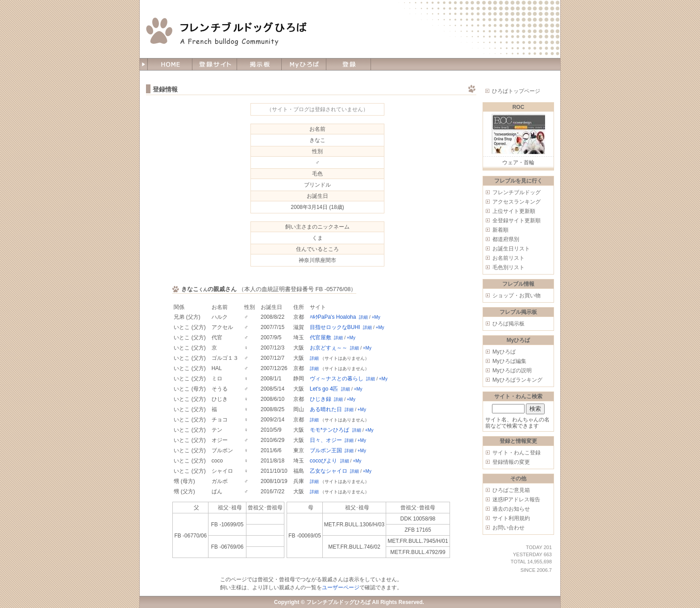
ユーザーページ (341, 587)
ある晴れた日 (326, 409)
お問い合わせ (508, 528)
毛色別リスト (508, 267)
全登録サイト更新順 (517, 221)
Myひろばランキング (517, 380)
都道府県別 (506, 239)
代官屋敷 (321, 337)
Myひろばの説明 (512, 371)
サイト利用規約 (511, 518)
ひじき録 (321, 399)
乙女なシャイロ (329, 471)
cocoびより (323, 461)
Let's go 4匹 (324, 389)
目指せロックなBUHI (335, 327)
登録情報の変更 (511, 462)
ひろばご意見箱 (511, 490)
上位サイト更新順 (514, 211)
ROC (519, 107)
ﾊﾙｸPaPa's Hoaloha (333, 317)
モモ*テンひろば (330, 430)
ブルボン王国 (326, 450)
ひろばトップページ (516, 91)
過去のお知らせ (511, 509)
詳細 (363, 317)
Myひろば (504, 352)
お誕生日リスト (511, 249)
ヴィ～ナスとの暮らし (337, 379)
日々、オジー (326, 440)
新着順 (500, 230)
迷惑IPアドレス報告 (516, 500)
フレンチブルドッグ (517, 192)
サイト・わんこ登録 (517, 453)
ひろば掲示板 (508, 324)
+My (376, 317)
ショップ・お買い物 (517, 296)
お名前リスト (508, 258)
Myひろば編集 (509, 361)
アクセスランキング (517, 202)
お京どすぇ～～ (329, 348)
